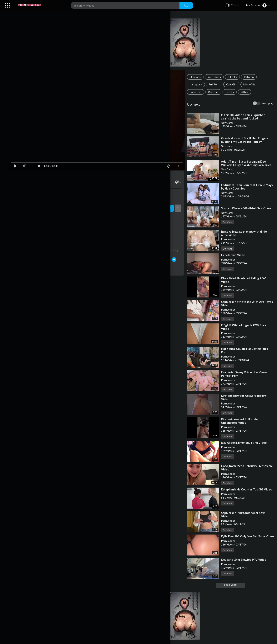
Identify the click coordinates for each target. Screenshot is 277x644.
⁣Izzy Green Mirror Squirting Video (247, 443)
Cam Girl (234, 84)
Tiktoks (235, 77)
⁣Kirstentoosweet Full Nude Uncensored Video (242, 421)
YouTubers (217, 77)
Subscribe (166, 204)
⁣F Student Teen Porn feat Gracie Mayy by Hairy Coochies (246, 187)
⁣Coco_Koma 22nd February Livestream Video (242, 468)
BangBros (199, 92)
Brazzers (217, 92)
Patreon (252, 77)
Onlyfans (198, 77)
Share (62, 190)
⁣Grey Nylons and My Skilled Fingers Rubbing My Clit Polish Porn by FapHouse (248, 142)
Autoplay (268, 103)
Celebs (233, 92)
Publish (172, 255)
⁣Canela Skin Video (236, 255)
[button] (258, 5)
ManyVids (252, 84)
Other (248, 92)
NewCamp (230, 123)
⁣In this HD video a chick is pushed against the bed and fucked (246, 117)
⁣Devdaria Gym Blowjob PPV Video (247, 560)
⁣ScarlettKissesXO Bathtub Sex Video (249, 208)
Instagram (199, 84)
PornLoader (231, 239)
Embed (143, 190)
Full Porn (217, 84)
